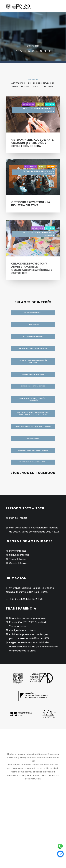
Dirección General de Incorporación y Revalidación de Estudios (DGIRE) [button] (33, 407)
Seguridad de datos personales (28, 618)
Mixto (51, 179)
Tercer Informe (18, 559)
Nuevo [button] (36, 87)
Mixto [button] (15, 87)
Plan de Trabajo (18, 518)
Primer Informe (18, 551)
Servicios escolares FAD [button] (33, 334)
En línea (50, 104)
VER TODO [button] (33, 79)
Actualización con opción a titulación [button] (33, 83)
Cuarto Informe (18, 563)
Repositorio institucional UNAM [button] (33, 348)
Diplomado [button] (49, 87)
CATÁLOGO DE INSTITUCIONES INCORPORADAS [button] (33, 425)
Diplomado (29, 104)
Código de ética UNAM (22, 630)
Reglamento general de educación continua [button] (33, 363)
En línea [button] (25, 87)
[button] (59, 6)
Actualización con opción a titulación (38, 110)
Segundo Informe (19, 555)
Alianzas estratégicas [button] (33, 306)
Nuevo (40, 104)
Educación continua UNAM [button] (33, 379)
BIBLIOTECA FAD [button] (33, 442)
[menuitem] (33, 79)
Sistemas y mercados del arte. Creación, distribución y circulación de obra (32, 143)
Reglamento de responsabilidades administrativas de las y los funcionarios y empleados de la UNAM (33, 646)
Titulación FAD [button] (33, 320)
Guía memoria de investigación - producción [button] (33, 386)
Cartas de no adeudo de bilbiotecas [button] (33, 459)
